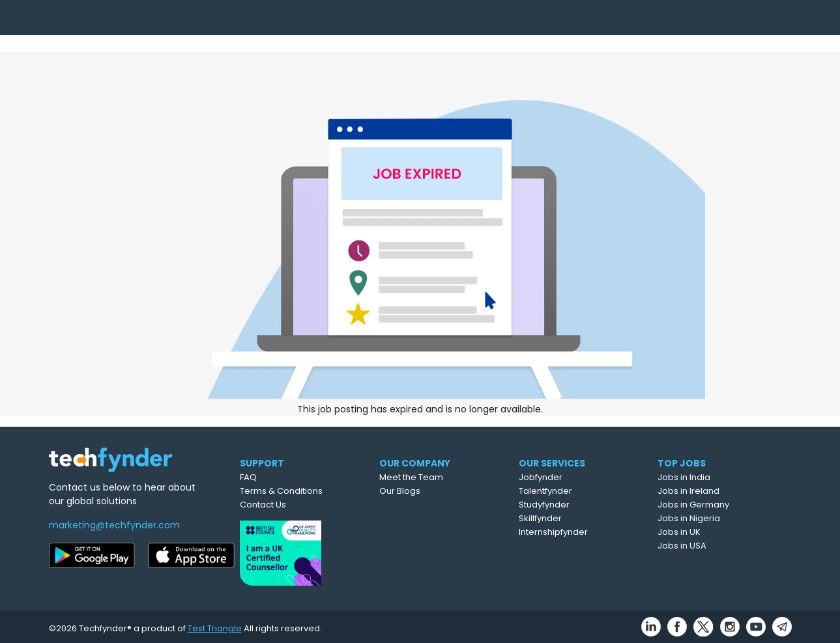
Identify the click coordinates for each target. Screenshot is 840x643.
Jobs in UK (710, 532)
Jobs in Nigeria (720, 518)
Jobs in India (715, 477)
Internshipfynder (585, 532)
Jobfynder (572, 477)
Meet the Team (442, 477)
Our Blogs (431, 491)
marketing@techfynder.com (114, 525)
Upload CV (497, 26)
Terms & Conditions (307, 491)
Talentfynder (577, 491)
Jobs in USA (713, 546)
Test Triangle (215, 624)
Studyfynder (576, 505)
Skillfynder (572, 518)
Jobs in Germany (725, 505)
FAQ (274, 477)
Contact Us (288, 505)
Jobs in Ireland (720, 491)
